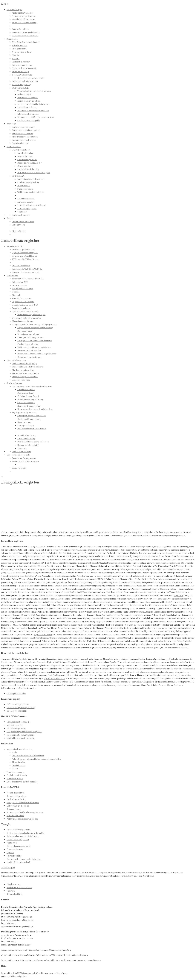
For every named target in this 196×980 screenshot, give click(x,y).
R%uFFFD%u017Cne (21, 88)
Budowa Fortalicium (21, 29)
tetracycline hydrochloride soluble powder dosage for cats (94, 532)
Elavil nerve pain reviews (22, 133)
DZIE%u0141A (18, 176)
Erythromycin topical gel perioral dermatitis (25, 833)
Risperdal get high (14, 894)
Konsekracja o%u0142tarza (23, 19)
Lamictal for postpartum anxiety (20, 738)
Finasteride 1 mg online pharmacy (21, 708)
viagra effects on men (43, 635)
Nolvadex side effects (15, 816)
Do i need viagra (24, 94)
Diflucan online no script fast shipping (23, 836)
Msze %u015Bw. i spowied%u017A (26, 42)
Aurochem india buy (26, 202)
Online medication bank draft (24, 68)
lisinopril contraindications (144, 556)
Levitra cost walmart (21, 215)
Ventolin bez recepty (21, 62)
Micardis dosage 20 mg (22, 85)
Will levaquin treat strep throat (31, 192)
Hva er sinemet (24, 186)
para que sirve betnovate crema (35, 638)
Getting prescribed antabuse (19, 722)
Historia (15, 55)
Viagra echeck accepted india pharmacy (34, 91)
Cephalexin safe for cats (22, 65)
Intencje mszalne (19, 49)
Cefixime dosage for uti (27, 160)
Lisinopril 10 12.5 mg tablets (29, 101)
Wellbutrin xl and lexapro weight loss (33, 111)
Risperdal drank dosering (28, 169)
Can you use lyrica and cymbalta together (24, 859)
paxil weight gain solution (181, 675)
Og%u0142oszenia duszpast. (24, 16)
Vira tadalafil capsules (16, 360)
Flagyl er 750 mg (13, 884)
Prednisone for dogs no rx (23, 221)
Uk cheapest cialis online (17, 711)
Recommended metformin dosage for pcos (36, 117)
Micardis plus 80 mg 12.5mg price (21, 735)
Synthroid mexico (14, 383)
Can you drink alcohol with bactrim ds (28, 756)
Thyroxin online (19, 762)
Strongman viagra (25, 189)
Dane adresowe (19, 225)
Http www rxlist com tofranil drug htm (34, 173)
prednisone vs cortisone (173, 553)
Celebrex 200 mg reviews (28, 182)
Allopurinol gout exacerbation (25, 137)
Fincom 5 (16, 58)
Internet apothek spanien (28, 114)
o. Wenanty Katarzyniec (22, 75)
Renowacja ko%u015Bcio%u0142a (26, 32)
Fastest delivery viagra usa (18, 839)
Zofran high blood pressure (18, 830)
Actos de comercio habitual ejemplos (22, 782)
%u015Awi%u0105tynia (22, 52)
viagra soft (178, 595)
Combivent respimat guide (29, 120)
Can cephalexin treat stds (18, 455)
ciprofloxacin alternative (55, 678)
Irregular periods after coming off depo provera (34, 324)
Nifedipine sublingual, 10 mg (29, 163)
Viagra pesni (12, 843)
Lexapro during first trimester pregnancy (24, 732)
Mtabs (15, 752)
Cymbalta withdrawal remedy (25, 311)
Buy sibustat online (25, 153)
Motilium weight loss (18, 976)
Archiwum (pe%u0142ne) (23, 13)
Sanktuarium (12, 39)
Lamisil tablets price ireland (18, 862)
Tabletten (11, 891)
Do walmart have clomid (28, 98)
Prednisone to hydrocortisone (19, 888)
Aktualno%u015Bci (14, 10)
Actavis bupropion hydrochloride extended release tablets (37, 759)
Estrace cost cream (15, 849)
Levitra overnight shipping (23, 127)
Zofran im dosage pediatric (18, 704)
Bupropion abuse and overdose (31, 179)
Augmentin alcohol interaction (19, 749)
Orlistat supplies (8, 867)
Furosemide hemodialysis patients (26, 130)
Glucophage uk (29, 973)
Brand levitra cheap (20, 72)
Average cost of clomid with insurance (33, 104)
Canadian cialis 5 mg (20, 143)
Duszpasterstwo (14, 147)
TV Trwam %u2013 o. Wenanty (25, 23)
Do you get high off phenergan (25, 81)
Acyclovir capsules (14, 725)
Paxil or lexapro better (27, 107)
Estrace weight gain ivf (27, 208)
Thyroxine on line (14, 856)
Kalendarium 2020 (20, 45)
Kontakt (10, 218)
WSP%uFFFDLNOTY (21, 150)
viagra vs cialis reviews (101, 618)
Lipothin (10, 853)
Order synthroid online (16, 693)
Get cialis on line (19, 765)
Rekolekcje (11, 124)
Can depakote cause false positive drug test (32, 386)
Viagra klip (22, 212)
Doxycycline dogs (25, 156)
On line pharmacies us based (19, 846)
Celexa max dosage (25, 166)
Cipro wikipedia (19, 231)
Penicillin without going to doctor (32, 205)
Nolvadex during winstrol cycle (25, 36)
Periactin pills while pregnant (25, 461)
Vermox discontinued (15, 793)
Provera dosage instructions (24, 140)
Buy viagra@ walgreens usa (24, 412)
